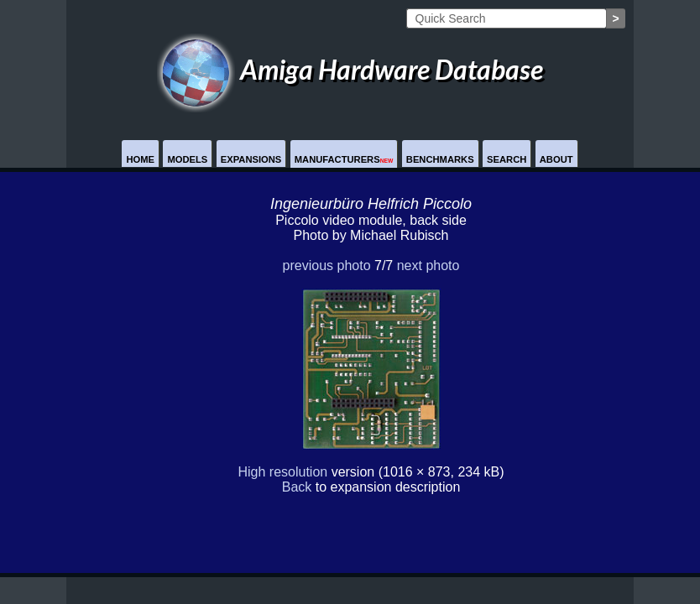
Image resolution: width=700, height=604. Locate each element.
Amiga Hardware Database (350, 69)
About (556, 159)
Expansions (251, 159)
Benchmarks (440, 159)
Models (187, 159)
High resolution (282, 472)
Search (507, 159)
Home (140, 159)
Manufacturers (344, 159)
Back (297, 487)
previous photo (327, 266)
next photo (428, 266)
